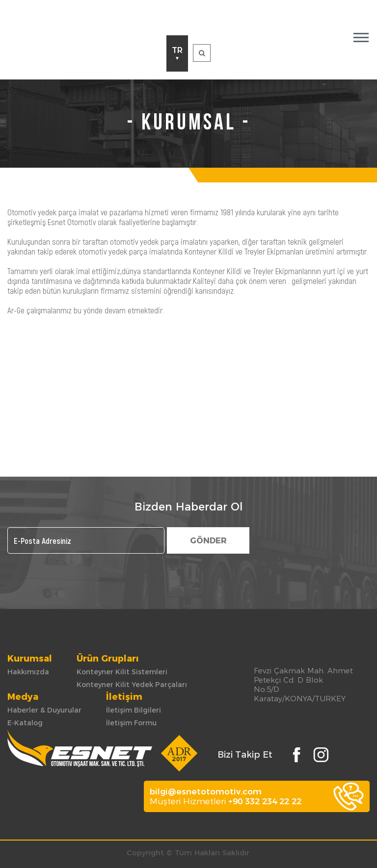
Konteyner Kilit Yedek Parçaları (132, 685)
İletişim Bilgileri (134, 710)
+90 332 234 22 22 (265, 801)
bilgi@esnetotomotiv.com (206, 791)
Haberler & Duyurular (44, 710)
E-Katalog (25, 723)
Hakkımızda (28, 672)
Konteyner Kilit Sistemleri (122, 672)
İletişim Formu (131, 723)
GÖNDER (208, 541)
